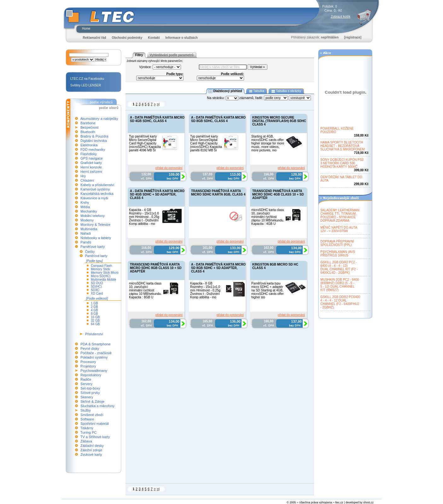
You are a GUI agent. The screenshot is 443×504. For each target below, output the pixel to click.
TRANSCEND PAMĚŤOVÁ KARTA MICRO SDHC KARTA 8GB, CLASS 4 (218, 193)
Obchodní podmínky (127, 38)
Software (87, 419)
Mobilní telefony (93, 216)
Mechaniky (89, 211)
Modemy (87, 220)
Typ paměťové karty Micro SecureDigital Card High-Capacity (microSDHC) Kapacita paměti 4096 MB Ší (145, 143)
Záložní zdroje (91, 450)
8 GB (94, 314)
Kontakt (154, 38)
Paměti (86, 242)
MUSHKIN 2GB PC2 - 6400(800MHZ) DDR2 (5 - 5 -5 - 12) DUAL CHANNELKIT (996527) (340, 285)
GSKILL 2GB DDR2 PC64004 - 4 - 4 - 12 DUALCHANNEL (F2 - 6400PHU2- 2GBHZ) (340, 302)
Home (86, 29)
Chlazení (87, 180)
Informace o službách (182, 38)
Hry (83, 176)
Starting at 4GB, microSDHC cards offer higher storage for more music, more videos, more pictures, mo (268, 143)
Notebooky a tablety (96, 238)
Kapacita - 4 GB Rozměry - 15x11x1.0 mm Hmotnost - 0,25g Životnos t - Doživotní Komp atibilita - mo (144, 217)
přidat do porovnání (169, 168)
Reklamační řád (95, 38)
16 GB (95, 317)
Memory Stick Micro (105, 273)
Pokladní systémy (94, 357)
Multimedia (89, 229)
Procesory (88, 362)
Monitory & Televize (95, 225)
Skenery (87, 397)
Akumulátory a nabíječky (99, 119)
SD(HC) (96, 287)
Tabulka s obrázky (286, 91)
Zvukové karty (91, 454)
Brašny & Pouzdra (94, 136)
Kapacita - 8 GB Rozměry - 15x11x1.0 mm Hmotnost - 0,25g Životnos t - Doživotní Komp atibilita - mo (205, 290)
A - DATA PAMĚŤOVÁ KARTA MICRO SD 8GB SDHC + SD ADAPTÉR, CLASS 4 (218, 268)
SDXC (95, 290)
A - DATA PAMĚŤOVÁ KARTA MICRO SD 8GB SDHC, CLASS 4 (218, 119)
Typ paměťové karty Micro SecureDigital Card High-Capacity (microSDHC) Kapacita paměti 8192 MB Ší (206, 143)
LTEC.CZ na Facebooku (87, 79)
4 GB (94, 310)
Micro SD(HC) (101, 276)
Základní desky (92, 446)
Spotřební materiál (95, 424)
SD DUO (97, 283)
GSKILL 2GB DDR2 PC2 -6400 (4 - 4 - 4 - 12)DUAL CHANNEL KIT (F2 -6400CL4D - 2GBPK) (339, 267)
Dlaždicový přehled (225, 91)
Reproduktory (91, 375)
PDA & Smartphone (95, 344)
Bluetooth (88, 132)
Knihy (85, 202)
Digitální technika (94, 141)
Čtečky (90, 252)
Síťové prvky (90, 393)
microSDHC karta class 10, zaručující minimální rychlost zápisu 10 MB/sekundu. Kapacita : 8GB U (145, 290)
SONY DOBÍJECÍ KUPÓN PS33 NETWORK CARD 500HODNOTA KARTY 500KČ (342, 163)
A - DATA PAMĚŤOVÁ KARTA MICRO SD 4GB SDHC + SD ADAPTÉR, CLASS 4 (157, 194)
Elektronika (89, 145)
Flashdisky (89, 154)
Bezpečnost (89, 127)
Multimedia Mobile (104, 280)
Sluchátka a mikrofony (97, 406)
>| (158, 104)
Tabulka (256, 91)
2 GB (94, 307)
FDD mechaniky (93, 149)
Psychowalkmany (94, 371)
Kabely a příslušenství (97, 185)
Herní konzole (91, 167)
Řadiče (86, 379)
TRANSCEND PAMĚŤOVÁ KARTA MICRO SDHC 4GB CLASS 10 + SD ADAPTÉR (278, 194)
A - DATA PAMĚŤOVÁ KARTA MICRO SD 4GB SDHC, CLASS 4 (157, 119)
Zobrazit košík (341, 17)
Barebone (88, 123)
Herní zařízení (91, 172)
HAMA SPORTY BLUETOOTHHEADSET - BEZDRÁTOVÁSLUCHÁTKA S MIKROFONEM (343, 146)
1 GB (94, 303)
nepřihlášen (330, 37)
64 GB (95, 324)
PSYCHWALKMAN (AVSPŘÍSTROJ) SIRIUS (338, 254)
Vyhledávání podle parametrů (172, 55)
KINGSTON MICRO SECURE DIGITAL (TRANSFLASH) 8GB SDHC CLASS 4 (279, 121)
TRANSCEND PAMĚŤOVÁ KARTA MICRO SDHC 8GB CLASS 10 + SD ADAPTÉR (156, 268)
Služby (86, 410)
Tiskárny (87, 428)
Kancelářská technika (97, 194)
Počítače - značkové (96, 353)
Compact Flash (101, 266)
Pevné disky (90, 349)
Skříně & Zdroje (92, 401)
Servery (86, 384)
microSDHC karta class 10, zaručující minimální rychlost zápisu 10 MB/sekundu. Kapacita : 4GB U (268, 217)
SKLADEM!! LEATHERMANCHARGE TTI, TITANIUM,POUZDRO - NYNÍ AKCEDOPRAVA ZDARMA (340, 215)
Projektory (88, 366)
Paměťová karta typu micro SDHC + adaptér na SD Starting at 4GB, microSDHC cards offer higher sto (268, 290)
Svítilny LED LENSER (86, 85)
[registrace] (353, 37)
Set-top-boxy (90, 388)
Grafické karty (91, 163)
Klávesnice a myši (94, 198)
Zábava (86, 441)
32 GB (95, 321)
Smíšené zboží (92, 415)
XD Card (97, 293)
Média (85, 207)
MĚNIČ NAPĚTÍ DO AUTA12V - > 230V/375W (339, 229)
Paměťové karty (93, 247)
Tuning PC (89, 432)
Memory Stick (100, 269)
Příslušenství (94, 334)
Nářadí (86, 233)
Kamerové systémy (95, 189)
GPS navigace (91, 158)
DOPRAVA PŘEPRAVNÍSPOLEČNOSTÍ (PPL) (337, 243)
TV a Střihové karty (95, 437)
